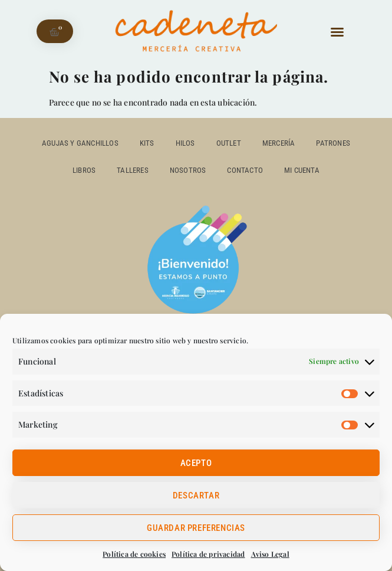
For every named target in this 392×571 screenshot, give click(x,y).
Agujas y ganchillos (80, 143)
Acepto (196, 463)
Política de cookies (134, 554)
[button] (337, 32)
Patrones (333, 143)
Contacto (245, 170)
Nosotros (188, 170)
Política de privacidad (208, 554)
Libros (84, 170)
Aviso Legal (270, 554)
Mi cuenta (302, 170)
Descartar (196, 495)
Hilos (185, 143)
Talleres (133, 170)
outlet (229, 143)
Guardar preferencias (196, 528)
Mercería (279, 143)
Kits (147, 143)
